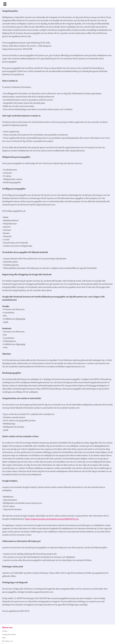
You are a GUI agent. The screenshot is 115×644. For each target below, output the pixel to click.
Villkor (5, 631)
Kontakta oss (8, 641)
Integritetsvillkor (9, 635)
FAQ (4, 638)
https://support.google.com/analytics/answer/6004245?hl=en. (52, 519)
